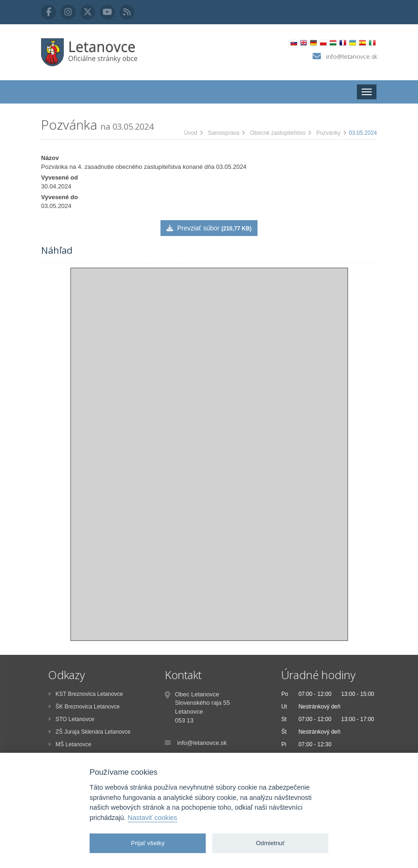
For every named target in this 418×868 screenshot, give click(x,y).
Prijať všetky (148, 843)
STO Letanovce (71, 719)
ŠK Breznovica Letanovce (84, 707)
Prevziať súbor (209, 228)
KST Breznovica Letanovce (86, 694)
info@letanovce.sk (352, 56)
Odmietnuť (270, 843)
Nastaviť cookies (153, 818)
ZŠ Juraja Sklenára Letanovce (89, 732)
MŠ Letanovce (70, 744)
